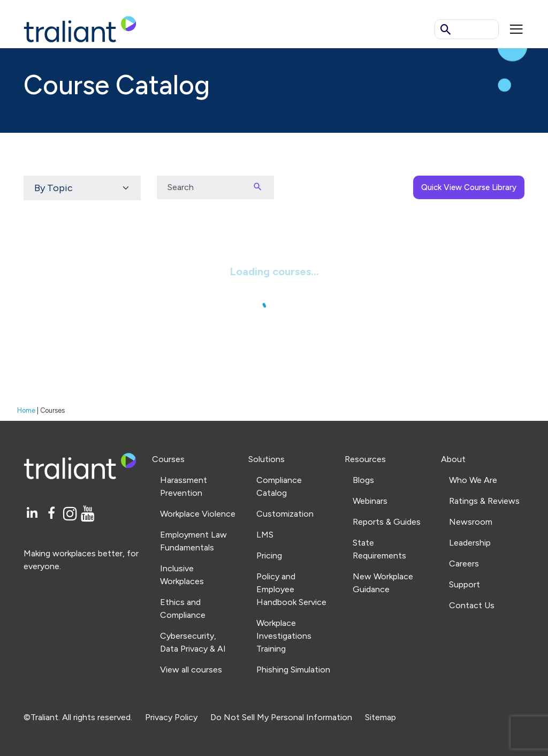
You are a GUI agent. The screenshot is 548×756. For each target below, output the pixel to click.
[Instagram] (72, 514)
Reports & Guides (387, 522)
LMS (265, 535)
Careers (464, 564)
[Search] (258, 187)
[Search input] (199, 187)
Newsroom (471, 522)
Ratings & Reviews (484, 501)
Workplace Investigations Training (284, 636)
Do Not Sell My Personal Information (281, 717)
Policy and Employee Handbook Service (291, 589)
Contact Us (472, 605)
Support (465, 584)
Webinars (370, 501)
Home (26, 410)
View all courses (191, 670)
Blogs (363, 480)
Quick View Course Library (469, 187)
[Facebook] (53, 514)
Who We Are (473, 480)
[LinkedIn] (33, 514)
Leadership (470, 543)
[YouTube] (88, 514)
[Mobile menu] (516, 29)
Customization (285, 514)
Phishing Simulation (293, 670)
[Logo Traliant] (80, 29)
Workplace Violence (198, 514)
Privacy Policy (171, 717)
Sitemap (380, 717)
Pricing (269, 555)
